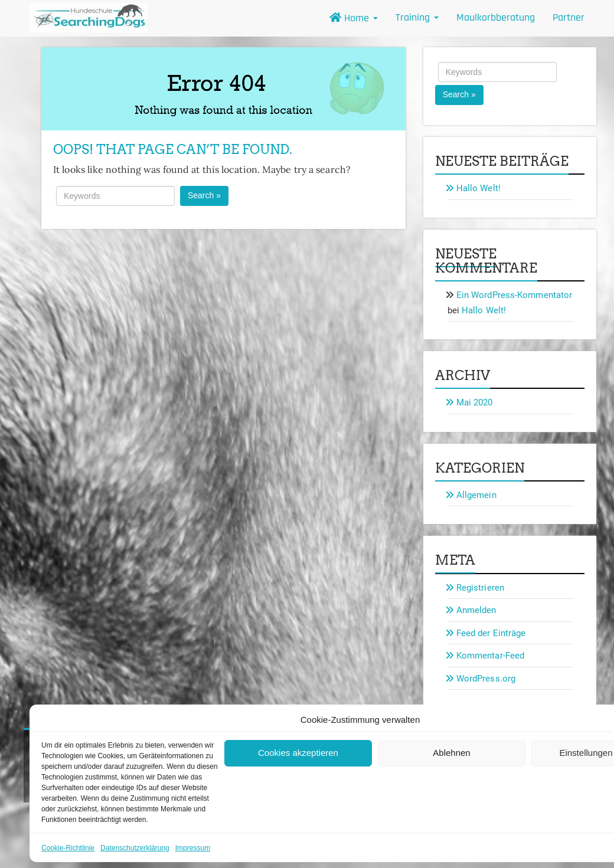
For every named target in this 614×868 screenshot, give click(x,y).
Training (417, 17)
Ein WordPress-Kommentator (515, 295)
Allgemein (476, 495)
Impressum (193, 848)
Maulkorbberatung (496, 17)
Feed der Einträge (491, 633)
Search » (204, 195)
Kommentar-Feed (490, 656)
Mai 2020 (475, 402)
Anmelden (476, 610)
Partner (569, 17)
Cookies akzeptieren (298, 753)
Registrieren (480, 588)
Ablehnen (451, 753)
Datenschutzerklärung (135, 848)
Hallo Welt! (479, 188)
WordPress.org (486, 679)
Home (354, 18)
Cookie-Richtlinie (68, 848)
